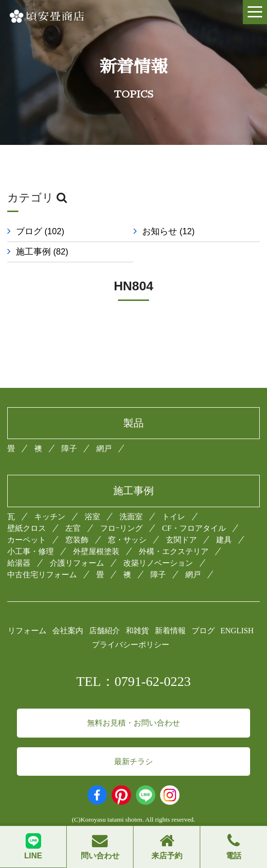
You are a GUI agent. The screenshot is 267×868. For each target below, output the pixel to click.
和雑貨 (137, 631)
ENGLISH (237, 631)
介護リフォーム (77, 563)
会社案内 (68, 631)
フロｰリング (121, 528)
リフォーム (27, 631)
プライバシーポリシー (131, 645)
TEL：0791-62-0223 (134, 681)
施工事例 (42, 252)
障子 (69, 448)
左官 (73, 528)
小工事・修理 (30, 551)
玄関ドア (181, 540)
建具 (224, 540)
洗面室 (131, 517)
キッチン (50, 517)
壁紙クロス (27, 528)
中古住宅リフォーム (42, 575)
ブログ (40, 231)
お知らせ (173, 231)
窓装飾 (77, 540)
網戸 (104, 448)
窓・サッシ (127, 540)
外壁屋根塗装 (96, 551)
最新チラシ (133, 761)
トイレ (174, 517)
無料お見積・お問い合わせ (133, 723)
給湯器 (19, 563)
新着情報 (170, 631)
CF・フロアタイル (194, 528)
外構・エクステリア (174, 551)
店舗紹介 (104, 631)
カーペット (27, 540)
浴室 (92, 517)
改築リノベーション (158, 563)
